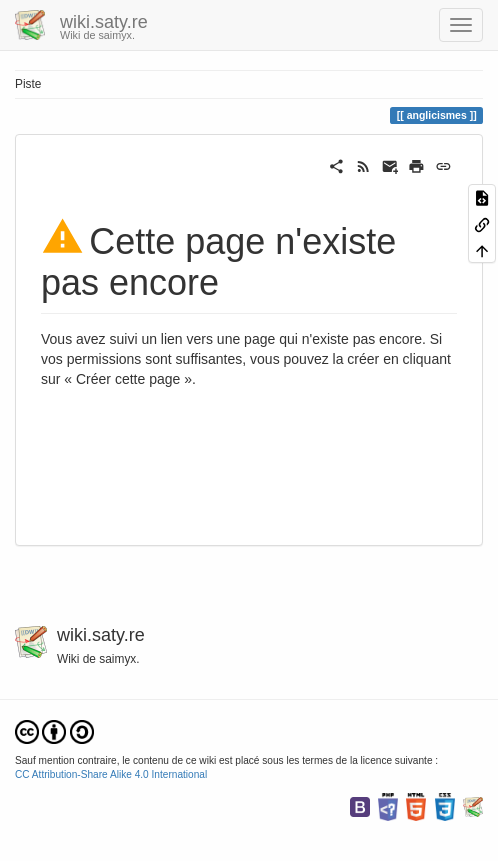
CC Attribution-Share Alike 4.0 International (111, 774)
